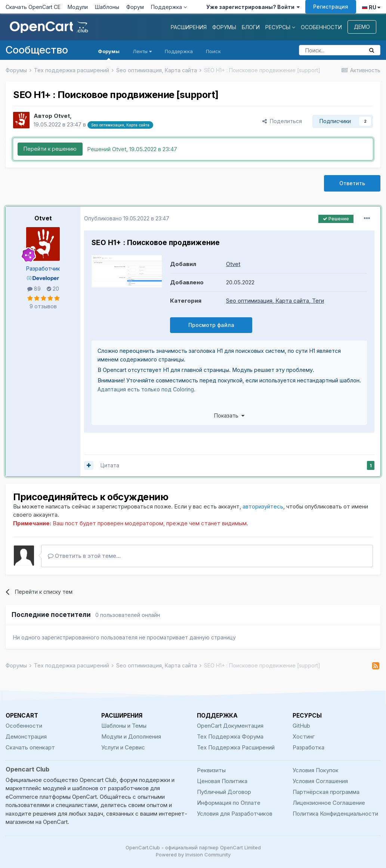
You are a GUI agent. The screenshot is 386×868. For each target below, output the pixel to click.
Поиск (213, 51)
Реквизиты (211, 770)
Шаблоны (107, 7)
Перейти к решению (50, 149)
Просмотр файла (211, 325)
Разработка (308, 747)
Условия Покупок (316, 770)
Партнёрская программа (326, 792)
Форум (135, 7)
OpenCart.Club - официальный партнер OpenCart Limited (193, 847)
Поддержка (169, 7)
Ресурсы (280, 27)
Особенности (321, 27)
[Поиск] (331, 50)
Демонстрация (26, 736)
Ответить (352, 183)
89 (34, 289)
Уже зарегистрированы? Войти (253, 7)
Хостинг (304, 736)
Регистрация (331, 7)
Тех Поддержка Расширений (236, 747)
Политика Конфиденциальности (335, 814)
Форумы (224, 27)
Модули (78, 7)
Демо (362, 27)
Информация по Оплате (229, 803)
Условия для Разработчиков (235, 814)
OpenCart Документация (230, 726)
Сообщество (37, 50)
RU (371, 7)
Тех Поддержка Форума (230, 736)
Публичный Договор (224, 792)
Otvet (43, 218)
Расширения (189, 27)
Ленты (142, 51)
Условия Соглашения (320, 781)
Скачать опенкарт (30, 747)
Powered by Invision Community (193, 855)
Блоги (251, 27)
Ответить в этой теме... (84, 556)
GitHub (301, 726)
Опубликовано (127, 218)
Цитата (110, 465)
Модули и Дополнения (131, 736)
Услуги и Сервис (123, 747)
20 (53, 289)
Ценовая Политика (222, 781)
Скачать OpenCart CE (33, 7)
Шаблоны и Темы (124, 726)
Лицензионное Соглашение (329, 803)
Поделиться (282, 121)
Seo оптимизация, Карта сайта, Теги (275, 301)
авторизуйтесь (263, 506)
